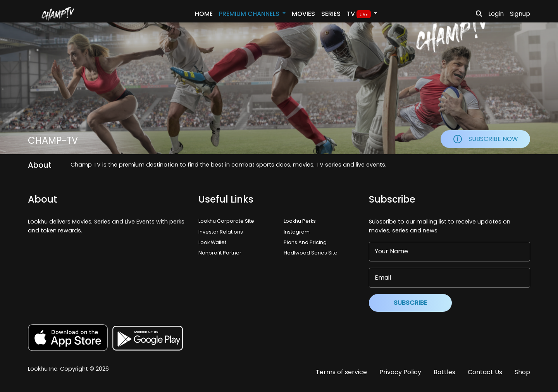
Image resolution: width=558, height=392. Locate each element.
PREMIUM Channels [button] (250, 14)
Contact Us (485, 372)
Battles (444, 372)
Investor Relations (221, 232)
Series (331, 14)
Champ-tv (53, 140)
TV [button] (360, 14)
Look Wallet (212, 242)
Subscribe (410, 303)
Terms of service (341, 372)
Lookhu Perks (300, 221)
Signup (520, 14)
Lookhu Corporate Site (227, 221)
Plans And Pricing (305, 242)
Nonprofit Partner (220, 253)
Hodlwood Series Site (311, 253)
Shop (522, 372)
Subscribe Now (486, 139)
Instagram (297, 232)
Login (496, 14)
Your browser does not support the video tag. (279, 88)
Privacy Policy (400, 372)
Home (204, 14)
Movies (303, 14)
